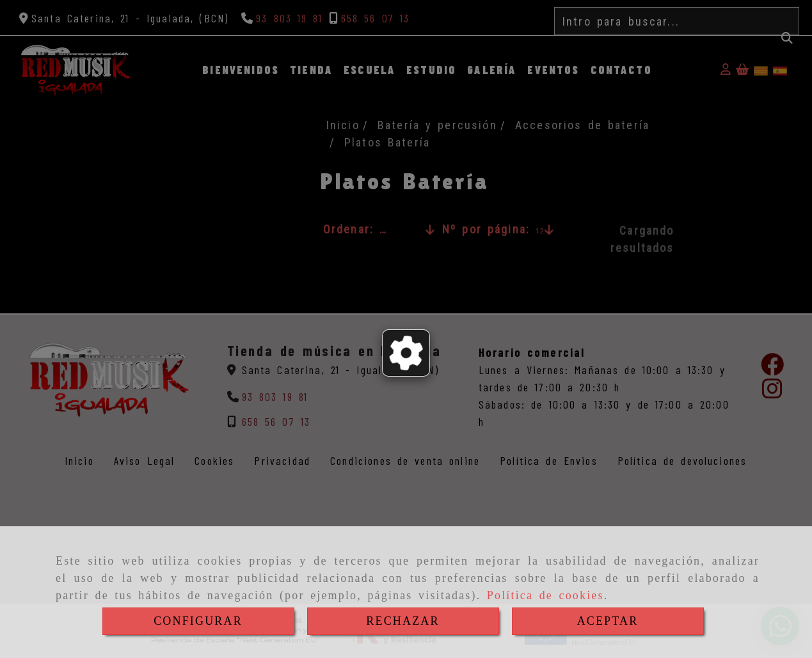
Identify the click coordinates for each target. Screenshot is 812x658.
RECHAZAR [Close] (402, 621)
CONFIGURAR (198, 621)
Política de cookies (545, 595)
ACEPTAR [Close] (608, 621)
